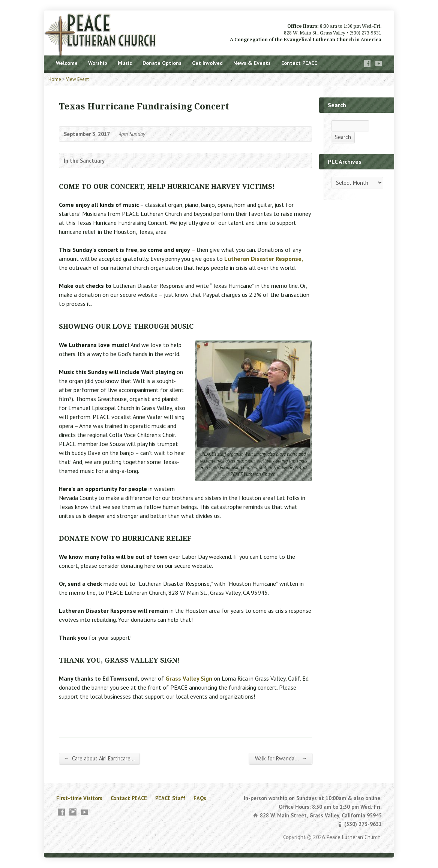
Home (55, 79)
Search (343, 137)
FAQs (200, 798)
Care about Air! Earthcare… (99, 758)
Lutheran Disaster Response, (264, 259)
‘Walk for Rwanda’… (280, 758)
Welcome (67, 63)
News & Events (252, 63)
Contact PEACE (299, 63)
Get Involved (207, 63)
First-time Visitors (79, 798)
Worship (98, 63)
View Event (77, 79)
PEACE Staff (170, 798)
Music (125, 63)
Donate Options (162, 63)
